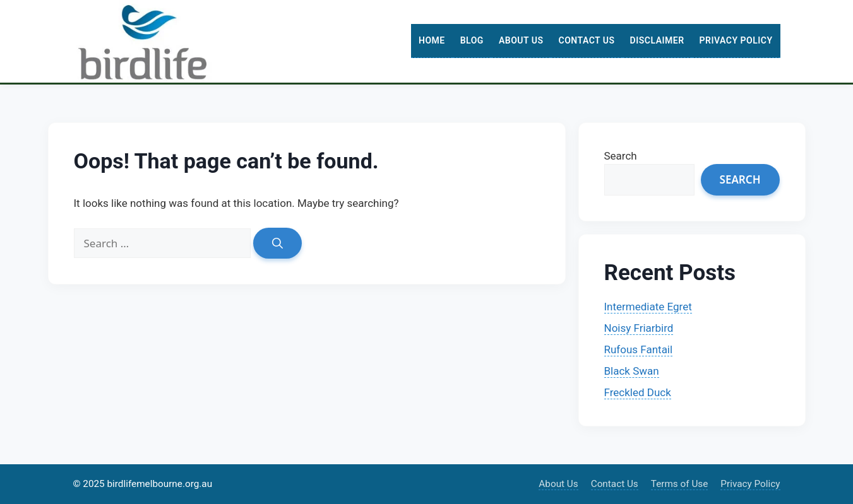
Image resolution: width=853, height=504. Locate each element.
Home (432, 40)
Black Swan (632, 371)
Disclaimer (657, 40)
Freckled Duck (638, 392)
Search (621, 156)
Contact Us (586, 40)
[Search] (277, 243)
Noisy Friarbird (639, 328)
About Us (521, 40)
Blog (472, 40)
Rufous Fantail (639, 349)
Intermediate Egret (648, 307)
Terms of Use (680, 484)
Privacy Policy (736, 40)
